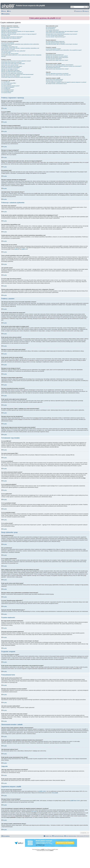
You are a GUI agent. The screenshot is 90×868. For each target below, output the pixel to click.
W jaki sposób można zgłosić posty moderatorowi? (12, 73)
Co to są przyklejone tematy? (8, 90)
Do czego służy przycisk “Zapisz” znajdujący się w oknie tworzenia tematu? (17, 74)
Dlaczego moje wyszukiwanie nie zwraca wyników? (57, 56)
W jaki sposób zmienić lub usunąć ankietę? (11, 68)
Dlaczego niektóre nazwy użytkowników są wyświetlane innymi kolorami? (62, 34)
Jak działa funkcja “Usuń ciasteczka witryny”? (11, 38)
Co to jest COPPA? (5, 29)
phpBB (43, 849)
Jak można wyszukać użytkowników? (54, 59)
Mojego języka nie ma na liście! (8, 50)
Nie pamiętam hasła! (6, 35)
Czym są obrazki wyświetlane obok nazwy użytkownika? (13, 51)
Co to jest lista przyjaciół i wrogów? (53, 49)
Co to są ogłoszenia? (6, 89)
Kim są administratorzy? (51, 27)
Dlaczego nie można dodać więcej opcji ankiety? (12, 66)
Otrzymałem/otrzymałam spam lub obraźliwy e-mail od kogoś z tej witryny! (62, 44)
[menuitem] (9, 11)
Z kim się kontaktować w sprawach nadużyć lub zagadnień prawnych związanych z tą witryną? (66, 82)
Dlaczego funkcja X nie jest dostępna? (54, 81)
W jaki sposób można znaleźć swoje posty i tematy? (57, 60)
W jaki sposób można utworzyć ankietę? (10, 65)
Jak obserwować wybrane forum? (53, 67)
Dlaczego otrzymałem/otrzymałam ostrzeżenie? (11, 72)
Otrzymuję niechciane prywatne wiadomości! (55, 43)
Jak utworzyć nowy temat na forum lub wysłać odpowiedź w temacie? (16, 61)
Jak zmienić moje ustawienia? (8, 43)
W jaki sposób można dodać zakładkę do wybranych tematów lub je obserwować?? (64, 66)
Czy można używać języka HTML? (9, 83)
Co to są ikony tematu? (6, 93)
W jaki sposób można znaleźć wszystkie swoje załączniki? (58, 75)
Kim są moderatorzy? (50, 29)
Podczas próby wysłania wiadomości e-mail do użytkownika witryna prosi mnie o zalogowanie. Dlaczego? (21, 56)
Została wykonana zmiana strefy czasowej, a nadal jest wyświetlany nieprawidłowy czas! (20, 48)
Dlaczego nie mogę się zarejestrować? (10, 30)
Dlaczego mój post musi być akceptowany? (11, 76)
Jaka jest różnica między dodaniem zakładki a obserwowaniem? (60, 65)
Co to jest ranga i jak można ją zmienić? (10, 54)
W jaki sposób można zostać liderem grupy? (55, 33)
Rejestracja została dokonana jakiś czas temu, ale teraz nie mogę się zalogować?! (19, 34)
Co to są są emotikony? (6, 85)
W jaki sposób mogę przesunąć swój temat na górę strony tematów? (16, 77)
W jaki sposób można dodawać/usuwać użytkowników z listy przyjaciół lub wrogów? (64, 50)
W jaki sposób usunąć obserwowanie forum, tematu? (57, 69)
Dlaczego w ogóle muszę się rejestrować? (10, 27)
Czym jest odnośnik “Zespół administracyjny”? (56, 37)
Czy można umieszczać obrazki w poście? (10, 86)
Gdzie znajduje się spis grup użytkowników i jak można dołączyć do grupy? (62, 31)
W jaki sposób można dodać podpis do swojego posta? (13, 64)
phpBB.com (24, 249)
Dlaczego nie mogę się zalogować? (9, 33)
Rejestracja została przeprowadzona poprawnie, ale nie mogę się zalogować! (18, 31)
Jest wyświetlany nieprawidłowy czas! (9, 47)
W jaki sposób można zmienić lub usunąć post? (11, 62)
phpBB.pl (17, 249)
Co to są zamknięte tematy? (7, 91)
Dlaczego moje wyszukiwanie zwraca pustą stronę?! (57, 57)
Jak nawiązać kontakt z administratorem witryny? (56, 84)
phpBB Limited (42, 791)
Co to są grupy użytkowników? (52, 30)
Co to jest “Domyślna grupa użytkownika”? (55, 35)
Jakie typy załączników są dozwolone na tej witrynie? (57, 73)
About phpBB (55, 793)
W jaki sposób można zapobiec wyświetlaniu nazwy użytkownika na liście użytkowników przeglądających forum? (20, 45)
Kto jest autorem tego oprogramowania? (54, 79)
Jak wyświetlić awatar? (6, 52)
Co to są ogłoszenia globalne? (8, 87)
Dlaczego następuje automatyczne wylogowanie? (12, 37)
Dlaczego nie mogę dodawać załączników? (11, 70)
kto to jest (34, 811)
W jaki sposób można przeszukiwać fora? (55, 55)
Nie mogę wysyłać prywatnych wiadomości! (55, 41)
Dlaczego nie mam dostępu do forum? (9, 69)
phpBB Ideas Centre (75, 801)
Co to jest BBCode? (6, 82)
